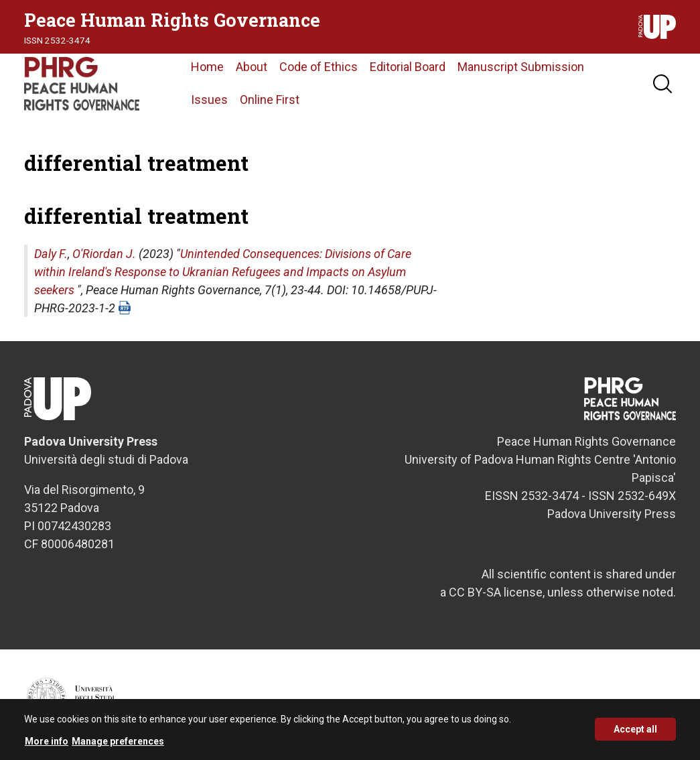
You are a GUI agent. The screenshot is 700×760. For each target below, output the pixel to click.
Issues (209, 100)
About (252, 67)
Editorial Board (408, 67)
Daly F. (51, 254)
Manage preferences (118, 746)
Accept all (635, 735)
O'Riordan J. (104, 254)
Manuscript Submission (521, 67)
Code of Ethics (319, 67)
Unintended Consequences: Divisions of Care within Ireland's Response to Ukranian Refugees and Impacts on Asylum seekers (223, 272)
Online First (270, 100)
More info (47, 746)
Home (207, 67)
